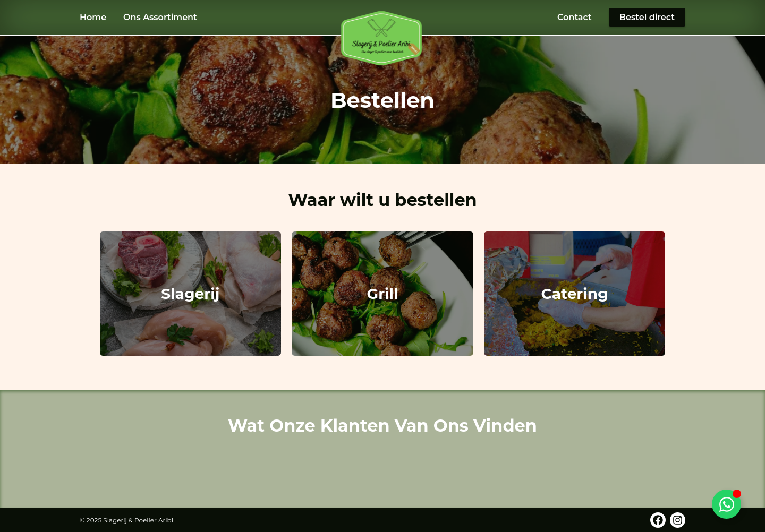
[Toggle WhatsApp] (726, 504)
